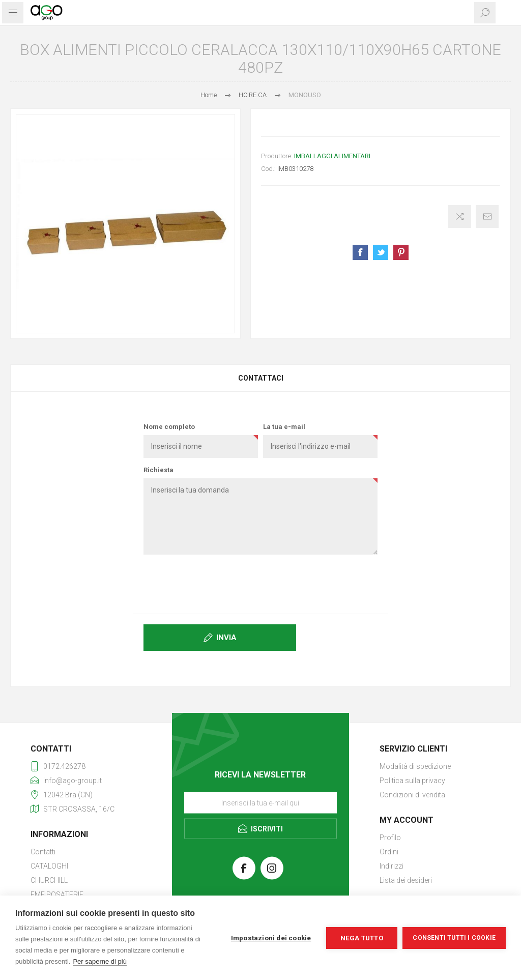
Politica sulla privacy (412, 781)
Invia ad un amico (487, 217)
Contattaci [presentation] (261, 378)
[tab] (260, 378)
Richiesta (158, 470)
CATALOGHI (49, 866)
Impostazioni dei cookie (271, 938)
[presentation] (260, 582)
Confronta (460, 217)
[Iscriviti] (260, 802)
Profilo (390, 838)
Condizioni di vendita (412, 795)
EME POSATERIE (57, 895)
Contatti (43, 852)
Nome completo (169, 427)
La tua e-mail (284, 427)
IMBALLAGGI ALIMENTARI (332, 156)
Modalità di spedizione (415, 766)
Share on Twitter (381, 252)
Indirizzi (392, 866)
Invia (226, 638)
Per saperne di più (100, 961)
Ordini (389, 852)
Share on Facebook (360, 252)
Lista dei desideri (406, 880)
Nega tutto (362, 938)
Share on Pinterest (401, 252)
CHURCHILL (49, 880)
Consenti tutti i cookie (454, 938)
